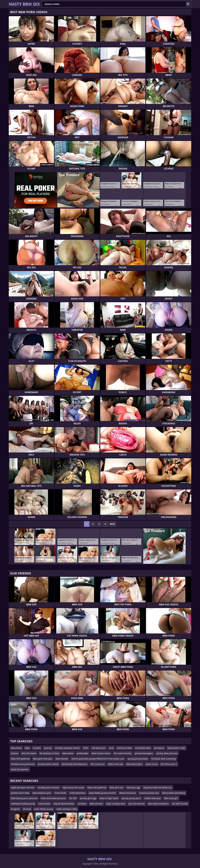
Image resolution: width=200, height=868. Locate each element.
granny (48, 748)
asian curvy (152, 764)
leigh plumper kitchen (23, 788)
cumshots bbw (143, 748)
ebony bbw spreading (174, 793)
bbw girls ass (116, 788)
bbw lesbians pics (42, 793)
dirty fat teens (29, 753)
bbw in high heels (109, 798)
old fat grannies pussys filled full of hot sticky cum (98, 759)
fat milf (73, 798)
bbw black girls (134, 764)
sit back (27, 809)
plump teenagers (144, 753)
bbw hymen (62, 759)
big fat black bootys (64, 804)
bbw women (96, 804)
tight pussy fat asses (73, 788)
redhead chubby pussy (23, 804)
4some (15, 753)
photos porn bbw (20, 793)
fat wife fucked (180, 804)
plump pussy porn (131, 798)
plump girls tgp (88, 798)
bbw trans (16, 748)
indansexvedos (78, 793)
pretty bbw (83, 753)
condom (82, 804)
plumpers (159, 748)
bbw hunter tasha (101, 753)
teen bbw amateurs (158, 804)
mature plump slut (149, 793)
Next (112, 524)
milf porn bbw (124, 748)
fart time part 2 (169, 764)
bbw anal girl (171, 798)
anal (111, 748)
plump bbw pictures (167, 753)
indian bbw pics (153, 798)
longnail (15, 809)
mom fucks (60, 793)
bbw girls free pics (43, 759)
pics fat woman (137, 804)
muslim (37, 748)
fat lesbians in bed (49, 753)
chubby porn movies (49, 788)
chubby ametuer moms (67, 748)
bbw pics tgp (133, 788)
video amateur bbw (67, 809)
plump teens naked (48, 764)
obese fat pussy (127, 793)
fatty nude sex (116, 764)
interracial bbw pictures (53, 798)
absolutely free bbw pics (75, 764)
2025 (86, 748)
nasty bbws (44, 804)
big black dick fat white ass (158, 788)
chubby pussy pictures (23, 764)
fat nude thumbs (123, 753)
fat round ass (98, 764)
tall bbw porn (99, 748)
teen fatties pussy (44, 809)
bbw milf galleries (20, 759)
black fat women (20, 769)
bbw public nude (176, 748)
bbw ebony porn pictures (24, 798)
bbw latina (68, 753)
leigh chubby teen (116, 804)
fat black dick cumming (163, 759)
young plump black (138, 759)
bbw (27, 748)
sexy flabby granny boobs (102, 793)
